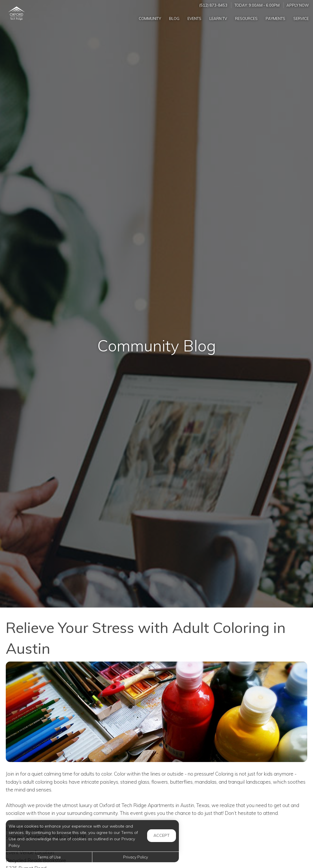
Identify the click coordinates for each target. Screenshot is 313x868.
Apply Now (298, 5)
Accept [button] (162, 835)
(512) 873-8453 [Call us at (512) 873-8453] (213, 5)
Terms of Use (49, 857)
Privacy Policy (136, 857)
